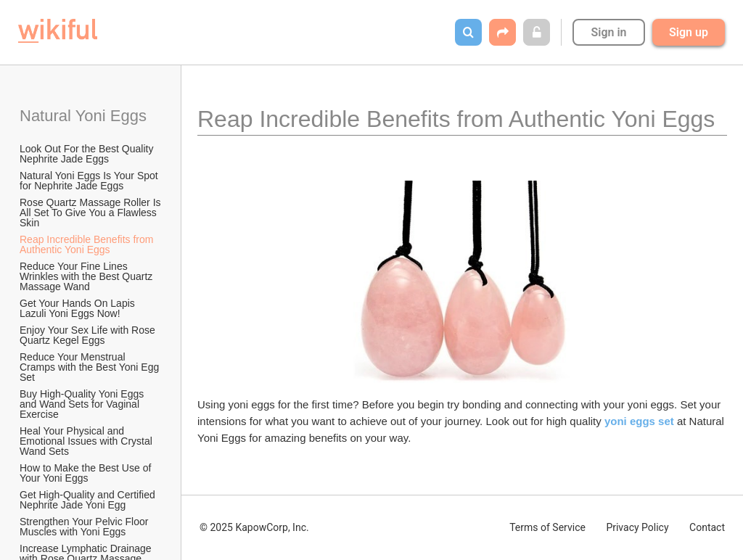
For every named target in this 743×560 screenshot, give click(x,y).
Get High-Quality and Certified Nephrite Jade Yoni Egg (89, 500)
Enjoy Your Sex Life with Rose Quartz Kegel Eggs (89, 335)
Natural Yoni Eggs (83, 116)
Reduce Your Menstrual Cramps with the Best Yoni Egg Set (91, 367)
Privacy (637, 527)
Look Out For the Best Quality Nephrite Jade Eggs (88, 154)
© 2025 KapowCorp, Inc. (254, 527)
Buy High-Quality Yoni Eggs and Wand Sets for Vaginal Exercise (83, 404)
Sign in (608, 32)
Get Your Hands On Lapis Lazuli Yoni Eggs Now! (79, 308)
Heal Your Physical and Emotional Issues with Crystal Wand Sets (87, 441)
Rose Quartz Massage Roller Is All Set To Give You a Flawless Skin (91, 213)
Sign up (689, 32)
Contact (707, 527)
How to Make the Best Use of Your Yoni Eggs (87, 473)
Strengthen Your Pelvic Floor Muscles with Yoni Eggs (85, 527)
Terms (547, 527)
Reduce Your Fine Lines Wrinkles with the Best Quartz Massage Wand (87, 276)
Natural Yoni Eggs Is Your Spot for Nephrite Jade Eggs (90, 181)
